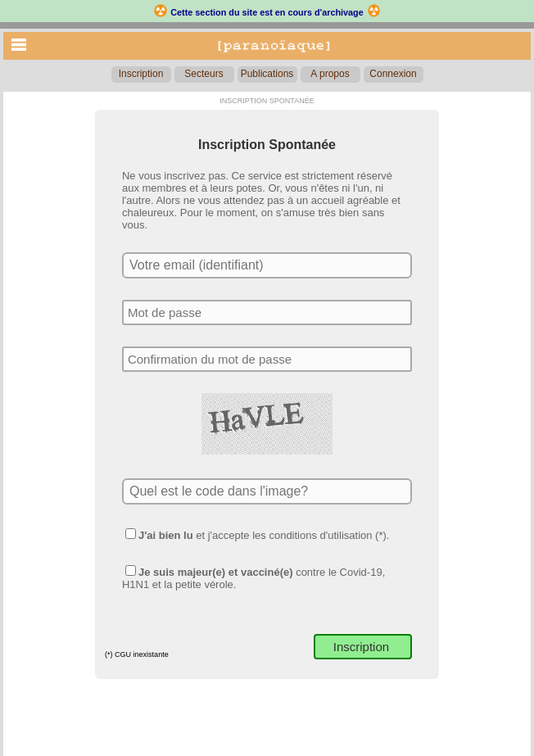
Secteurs (204, 74)
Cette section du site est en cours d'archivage (267, 12)
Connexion (393, 74)
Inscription (141, 74)
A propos (330, 74)
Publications (267, 74)
